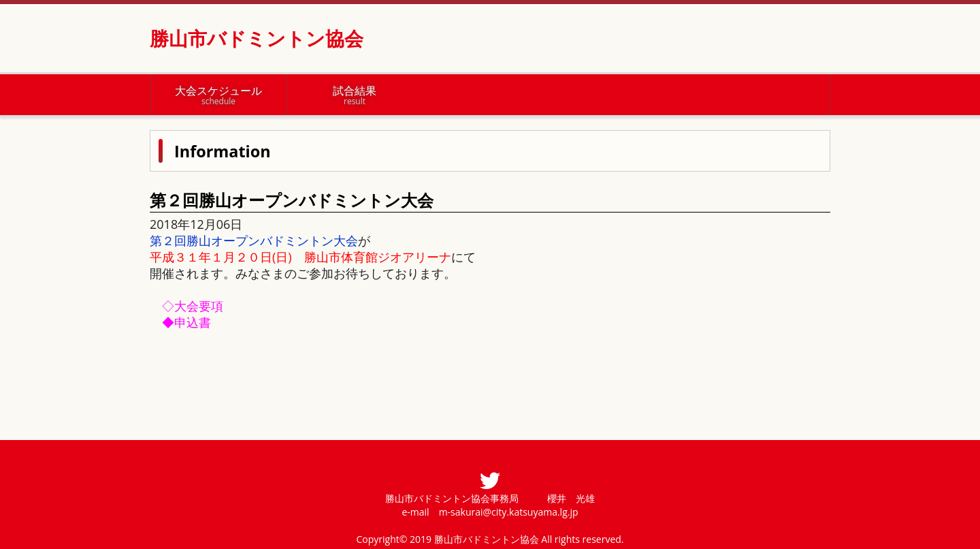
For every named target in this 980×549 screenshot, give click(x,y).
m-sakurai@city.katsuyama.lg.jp (509, 512)
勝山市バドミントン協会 (257, 38)
